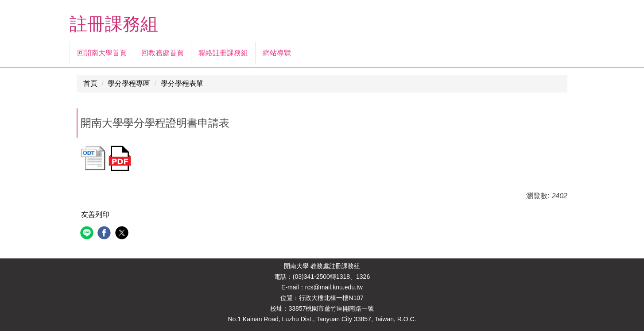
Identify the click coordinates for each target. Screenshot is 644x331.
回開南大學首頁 (102, 53)
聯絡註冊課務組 (223, 53)
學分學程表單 (182, 83)
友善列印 (95, 214)
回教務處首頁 (163, 53)
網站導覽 (277, 53)
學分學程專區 (129, 83)
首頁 (90, 83)
